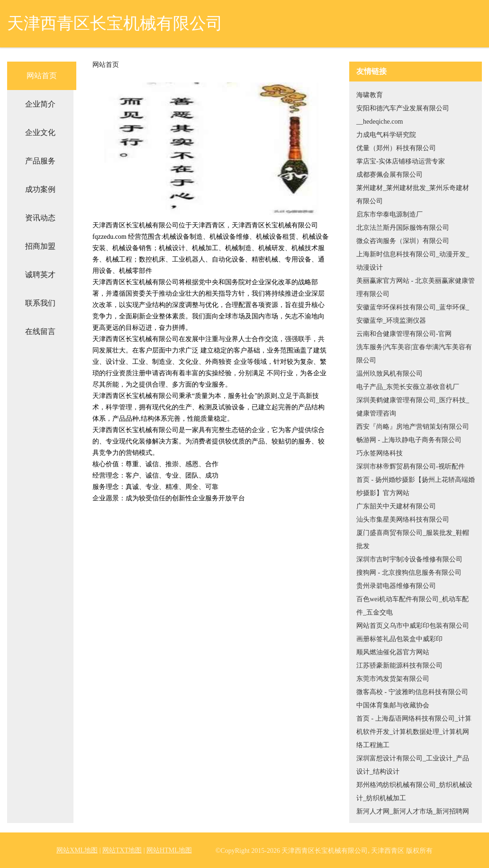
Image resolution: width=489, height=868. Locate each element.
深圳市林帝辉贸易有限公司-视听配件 (411, 466)
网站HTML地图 (169, 850)
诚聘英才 (40, 275)
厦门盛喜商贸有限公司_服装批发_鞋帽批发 (413, 539)
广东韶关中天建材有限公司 (396, 506)
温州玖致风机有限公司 (389, 374)
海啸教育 (370, 95)
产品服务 (40, 161)
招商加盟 (40, 246)
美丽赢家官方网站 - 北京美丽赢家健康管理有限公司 (416, 287)
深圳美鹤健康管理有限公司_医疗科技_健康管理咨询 (413, 407)
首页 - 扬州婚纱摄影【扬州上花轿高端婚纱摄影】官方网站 (416, 486)
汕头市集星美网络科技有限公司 (403, 520)
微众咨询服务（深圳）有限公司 (403, 241)
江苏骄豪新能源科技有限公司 (399, 665)
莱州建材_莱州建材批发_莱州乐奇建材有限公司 (413, 194)
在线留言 (40, 331)
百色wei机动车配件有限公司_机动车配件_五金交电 (412, 606)
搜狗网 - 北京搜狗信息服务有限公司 (409, 573)
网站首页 (42, 76)
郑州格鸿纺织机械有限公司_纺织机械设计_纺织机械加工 (414, 791)
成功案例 (40, 189)
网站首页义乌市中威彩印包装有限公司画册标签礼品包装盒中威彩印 (413, 632)
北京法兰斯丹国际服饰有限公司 (403, 228)
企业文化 (40, 132)
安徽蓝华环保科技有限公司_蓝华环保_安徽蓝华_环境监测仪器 (413, 314)
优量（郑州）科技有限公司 (396, 148)
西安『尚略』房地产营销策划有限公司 (413, 427)
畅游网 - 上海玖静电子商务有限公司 (409, 440)
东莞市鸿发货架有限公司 (393, 679)
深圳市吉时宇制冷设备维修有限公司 (409, 559)
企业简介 (40, 104)
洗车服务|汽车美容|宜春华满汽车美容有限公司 (414, 354)
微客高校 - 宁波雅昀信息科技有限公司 (412, 692)
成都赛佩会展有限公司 (389, 175)
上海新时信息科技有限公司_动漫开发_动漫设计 (413, 261)
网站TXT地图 (122, 850)
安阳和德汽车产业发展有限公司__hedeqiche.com (403, 115)
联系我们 (40, 303)
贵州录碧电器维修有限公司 (396, 586)
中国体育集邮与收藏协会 (393, 705)
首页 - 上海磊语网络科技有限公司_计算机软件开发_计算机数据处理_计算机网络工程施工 (414, 732)
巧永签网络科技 (380, 453)
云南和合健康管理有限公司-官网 (404, 334)
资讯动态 (40, 218)
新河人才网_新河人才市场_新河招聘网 (413, 811)
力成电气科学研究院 (386, 135)
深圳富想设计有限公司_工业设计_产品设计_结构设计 (413, 765)
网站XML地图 (77, 850)
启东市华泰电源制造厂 (389, 214)
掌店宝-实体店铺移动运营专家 (401, 161)
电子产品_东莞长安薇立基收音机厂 (408, 387)
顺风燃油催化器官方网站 (393, 652)
